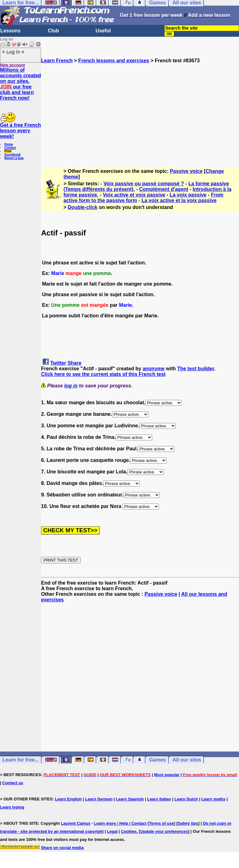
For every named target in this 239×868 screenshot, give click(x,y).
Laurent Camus (76, 823)
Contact (10, 148)
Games (158, 760)
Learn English (68, 799)
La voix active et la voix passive (179, 200)
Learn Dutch (186, 799)
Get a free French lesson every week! (21, 131)
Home (9, 144)
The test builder (196, 369)
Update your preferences (164, 831)
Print (8, 151)
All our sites (187, 760)
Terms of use (162, 823)
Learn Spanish (130, 799)
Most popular (167, 775)
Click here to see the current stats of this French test (103, 374)
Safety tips (188, 823)
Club (54, 31)
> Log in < (13, 52)
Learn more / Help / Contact (120, 823)
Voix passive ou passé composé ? (144, 184)
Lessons (10, 31)
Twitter (58, 363)
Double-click (83, 207)
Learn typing (12, 807)
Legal (112, 831)
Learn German (99, 799)
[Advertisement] (140, 107)
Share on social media (62, 848)
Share (74, 363)
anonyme (153, 369)
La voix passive (188, 195)
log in (71, 386)
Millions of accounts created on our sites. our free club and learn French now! (21, 84)
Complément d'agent (164, 189)
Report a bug (14, 158)
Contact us (13, 783)
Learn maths (213, 799)
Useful (103, 31)
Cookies (129, 831)
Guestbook (12, 155)
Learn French (57, 61)
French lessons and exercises (114, 61)
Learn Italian (159, 799)
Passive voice (186, 171)
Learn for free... (21, 760)
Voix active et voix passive (134, 195)
